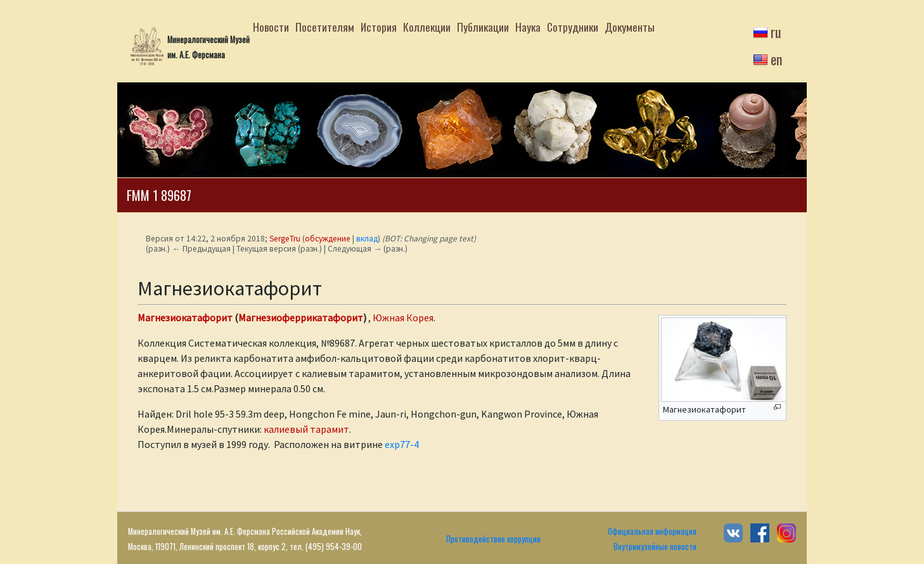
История (379, 27)
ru (776, 32)
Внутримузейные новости (655, 547)
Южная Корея (403, 317)
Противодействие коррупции (493, 539)
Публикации (483, 27)
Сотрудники (573, 27)
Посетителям (325, 27)
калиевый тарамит (306, 429)
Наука (528, 27)
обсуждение (328, 239)
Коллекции (427, 27)
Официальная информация (652, 531)
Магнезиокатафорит (185, 317)
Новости (271, 27)
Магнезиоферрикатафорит (301, 317)
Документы (630, 27)
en (776, 59)
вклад (367, 239)
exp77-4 (402, 444)
